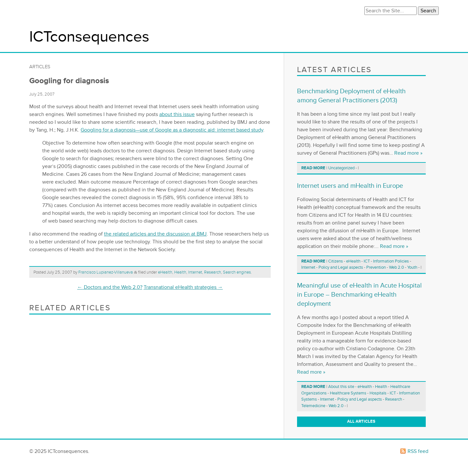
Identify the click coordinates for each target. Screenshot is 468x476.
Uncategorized (341, 168)
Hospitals (378, 393)
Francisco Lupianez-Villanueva (106, 272)
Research (213, 272)
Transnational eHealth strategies (183, 287)
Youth (412, 267)
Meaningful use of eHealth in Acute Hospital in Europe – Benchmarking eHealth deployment (359, 295)
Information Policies (391, 261)
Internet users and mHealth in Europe (350, 186)
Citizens (336, 261)
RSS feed (418, 451)
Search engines (237, 272)
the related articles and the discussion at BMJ (155, 234)
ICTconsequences (89, 37)
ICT (367, 261)
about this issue (177, 114)
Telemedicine (313, 406)
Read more (313, 168)
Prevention (376, 267)
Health (180, 272)
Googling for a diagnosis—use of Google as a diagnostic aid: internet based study (172, 130)
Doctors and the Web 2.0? (110, 287)
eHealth (165, 272)
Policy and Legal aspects (341, 267)
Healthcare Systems (348, 393)
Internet (195, 272)
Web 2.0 (396, 267)
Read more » (408, 153)
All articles (361, 421)
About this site (341, 387)
